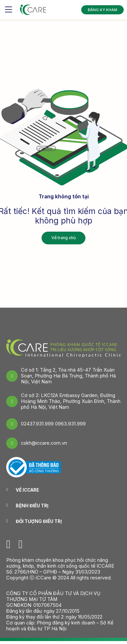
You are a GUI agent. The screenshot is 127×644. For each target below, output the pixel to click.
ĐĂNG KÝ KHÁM (100, 9)
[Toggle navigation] (9, 10)
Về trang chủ (64, 238)
